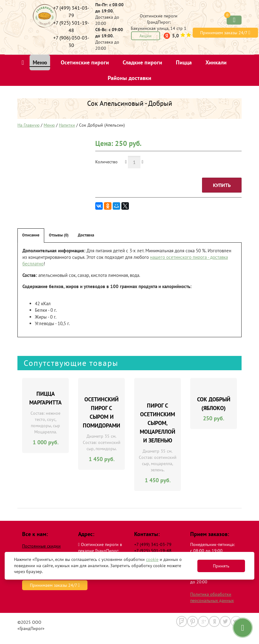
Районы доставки (129, 78)
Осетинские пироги (85, 62)
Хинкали (216, 62)
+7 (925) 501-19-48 (153, 551)
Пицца (184, 62)
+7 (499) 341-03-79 (153, 544)
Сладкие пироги (142, 62)
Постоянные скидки (41, 546)
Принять (221, 566)
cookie (152, 559)
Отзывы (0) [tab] (59, 235)
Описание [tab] (31, 235)
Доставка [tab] (86, 235)
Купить (222, 185)
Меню (40, 62)
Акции (146, 36)
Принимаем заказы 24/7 (225, 33)
